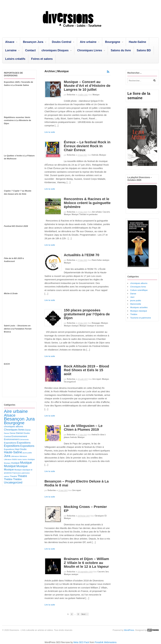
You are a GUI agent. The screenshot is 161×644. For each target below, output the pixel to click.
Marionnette (136, 304)
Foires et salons (42, 59)
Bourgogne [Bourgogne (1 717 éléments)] (14, 423)
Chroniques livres (138, 287)
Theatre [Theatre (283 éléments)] (22, 476)
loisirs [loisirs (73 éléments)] (20, 459)
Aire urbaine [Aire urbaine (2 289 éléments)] (16, 411)
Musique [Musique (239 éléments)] (9, 470)
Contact (30, 50)
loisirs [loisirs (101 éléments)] (15, 459)
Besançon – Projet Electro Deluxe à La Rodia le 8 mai (77, 483)
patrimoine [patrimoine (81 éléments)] (26, 473)
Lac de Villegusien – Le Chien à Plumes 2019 (83, 428)
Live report (97, 379)
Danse (133, 294)
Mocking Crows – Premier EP (85, 509)
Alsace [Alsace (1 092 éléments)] (10, 415)
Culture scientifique (139, 290)
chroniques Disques (55, 50)
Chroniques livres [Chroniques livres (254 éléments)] (14, 430)
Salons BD (144, 50)
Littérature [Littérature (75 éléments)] (8, 459)
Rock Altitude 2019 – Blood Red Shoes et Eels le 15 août (86, 370)
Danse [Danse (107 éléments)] (13, 433)
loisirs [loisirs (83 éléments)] (25, 459)
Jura (107, 572)
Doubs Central (62, 42)
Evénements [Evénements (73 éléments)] (24, 439)
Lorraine (11, 50)
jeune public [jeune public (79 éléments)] (27, 453)
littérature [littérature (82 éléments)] (23, 456)
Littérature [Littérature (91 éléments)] (15, 456)
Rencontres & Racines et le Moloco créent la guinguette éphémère (87, 203)
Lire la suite (50, 132)
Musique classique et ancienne (92, 326)
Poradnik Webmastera (105, 642)
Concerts (106, 212)
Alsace (10, 42)
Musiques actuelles (139, 307)
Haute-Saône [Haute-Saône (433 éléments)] (13, 452)
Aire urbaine (88, 42)
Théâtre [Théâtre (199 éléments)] (8, 479)
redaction (71, 95)
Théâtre (134, 314)
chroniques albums (139, 283)
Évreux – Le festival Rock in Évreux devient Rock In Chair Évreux (87, 146)
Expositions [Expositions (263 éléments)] (24, 443)
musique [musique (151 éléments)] (15, 463)
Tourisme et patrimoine (88, 214)
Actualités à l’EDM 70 (82, 255)
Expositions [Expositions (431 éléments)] (12, 446)
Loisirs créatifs (15, 59)
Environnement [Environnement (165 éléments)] (19, 436)
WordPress (129, 630)
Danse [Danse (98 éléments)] (28, 430)
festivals (95, 155)
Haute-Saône (137, 42)
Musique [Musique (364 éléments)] (22, 466)
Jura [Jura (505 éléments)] (7, 456)
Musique (96, 95)
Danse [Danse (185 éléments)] (19, 433)
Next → (85, 614)
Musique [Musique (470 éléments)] (10, 466)
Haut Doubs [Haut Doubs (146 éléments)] (21, 449)
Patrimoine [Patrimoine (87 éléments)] (17, 473)
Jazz (132, 297)
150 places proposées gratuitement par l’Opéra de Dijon (87, 314)
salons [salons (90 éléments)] (7, 476)
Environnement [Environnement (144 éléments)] (11, 439)
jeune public (136, 300)
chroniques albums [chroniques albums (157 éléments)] (14, 426)
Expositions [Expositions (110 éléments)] (9, 449)
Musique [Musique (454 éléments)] (26, 463)
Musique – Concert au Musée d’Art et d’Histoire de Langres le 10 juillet (87, 86)
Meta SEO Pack (81, 642)
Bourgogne (113, 42)
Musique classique (71, 326)
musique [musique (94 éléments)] (31, 459)
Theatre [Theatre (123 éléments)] (13, 476)
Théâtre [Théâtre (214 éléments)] (17, 479)
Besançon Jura (33, 42)
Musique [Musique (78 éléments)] (7, 463)
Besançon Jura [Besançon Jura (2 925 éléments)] (19, 419)
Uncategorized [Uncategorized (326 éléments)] (13, 482)
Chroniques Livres (90, 50)
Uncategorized (70, 382)
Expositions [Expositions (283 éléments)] (27, 446)
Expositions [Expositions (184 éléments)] (10, 443)
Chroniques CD (100, 516)
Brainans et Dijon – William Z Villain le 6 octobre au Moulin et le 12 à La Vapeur (86, 563)
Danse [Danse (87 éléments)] (7, 433)
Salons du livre (121, 50)
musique (106, 260)
